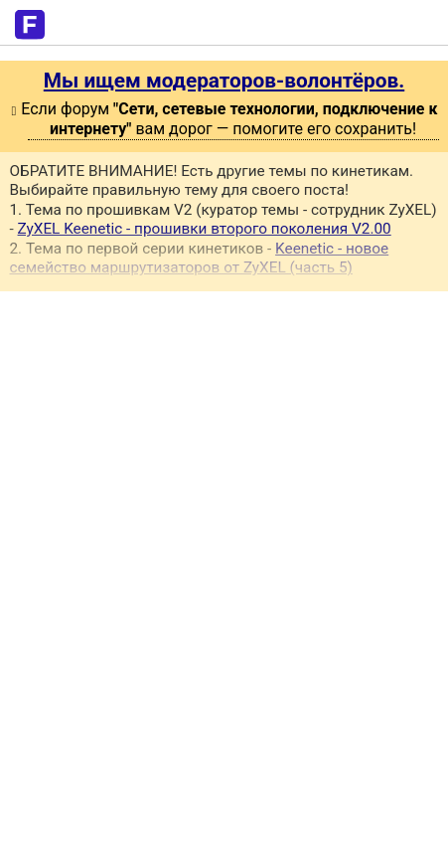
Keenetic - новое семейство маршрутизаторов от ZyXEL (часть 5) (200, 258)
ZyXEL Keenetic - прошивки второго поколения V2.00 (205, 229)
